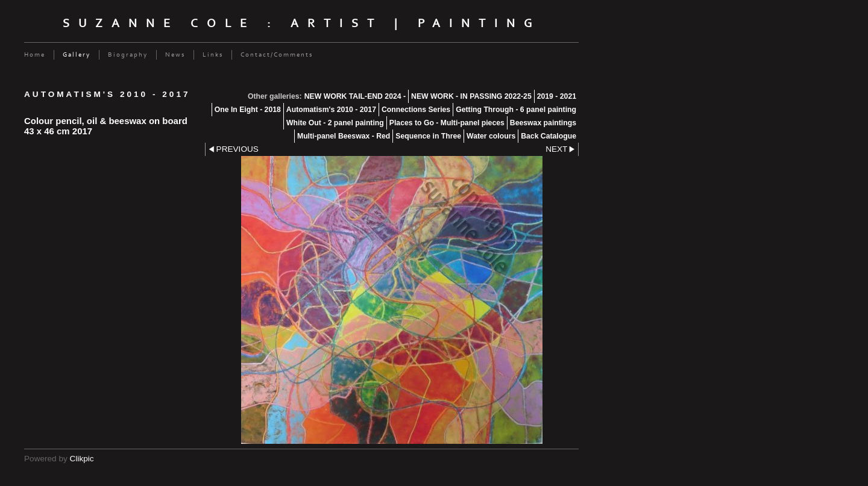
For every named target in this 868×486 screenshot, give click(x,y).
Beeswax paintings (543, 123)
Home (35, 55)
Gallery (77, 55)
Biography (128, 55)
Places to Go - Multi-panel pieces (447, 123)
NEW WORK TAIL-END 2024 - (355, 96)
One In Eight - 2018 (248, 110)
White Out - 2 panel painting (335, 123)
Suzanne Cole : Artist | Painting (302, 23)
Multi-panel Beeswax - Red (344, 136)
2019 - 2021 (557, 96)
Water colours (491, 136)
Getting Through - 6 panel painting (516, 110)
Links (213, 55)
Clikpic (82, 459)
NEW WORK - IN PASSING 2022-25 (471, 96)
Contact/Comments (277, 55)
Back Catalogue (549, 136)
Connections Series (416, 110)
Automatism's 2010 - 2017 (331, 110)
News (175, 55)
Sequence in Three (428, 136)
